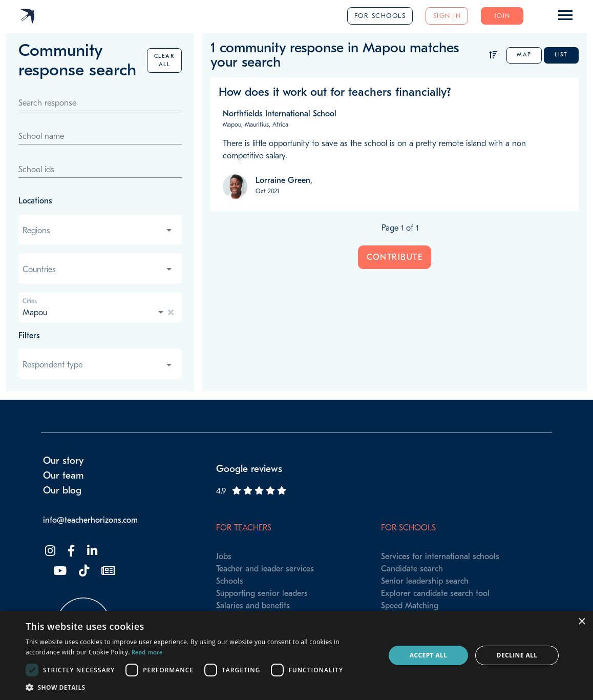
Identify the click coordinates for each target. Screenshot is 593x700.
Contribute (395, 257)
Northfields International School (280, 114)
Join (502, 16)
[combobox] (98, 231)
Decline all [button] (517, 655)
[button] (200, 687)
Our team (63, 476)
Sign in (447, 16)
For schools (380, 16)
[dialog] (296, 655)
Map (524, 55)
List (561, 55)
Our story (63, 461)
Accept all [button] (429, 655)
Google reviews (249, 469)
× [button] (581, 622)
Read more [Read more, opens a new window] (147, 652)
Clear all (165, 60)
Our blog (62, 490)
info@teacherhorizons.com (90, 520)
